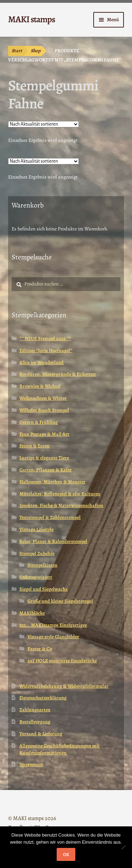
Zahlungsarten (35, 710)
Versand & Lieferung (41, 734)
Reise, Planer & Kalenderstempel (53, 541)
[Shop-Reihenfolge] (43, 124)
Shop (36, 51)
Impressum (31, 764)
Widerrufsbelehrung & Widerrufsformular (64, 686)
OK (66, 854)
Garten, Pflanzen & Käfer (46, 470)
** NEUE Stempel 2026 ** (45, 339)
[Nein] (123, 847)
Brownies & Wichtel (40, 386)
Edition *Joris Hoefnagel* (46, 351)
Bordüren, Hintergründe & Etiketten (58, 374)
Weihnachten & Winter (43, 398)
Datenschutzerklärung (43, 698)
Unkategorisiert (36, 577)
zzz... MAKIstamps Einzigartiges (53, 625)
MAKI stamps (32, 19)
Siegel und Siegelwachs (43, 589)
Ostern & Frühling (39, 422)
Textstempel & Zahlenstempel (50, 517)
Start (17, 51)
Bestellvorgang (35, 722)
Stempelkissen (42, 565)
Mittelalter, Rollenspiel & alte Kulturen (60, 494)
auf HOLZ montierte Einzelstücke (62, 661)
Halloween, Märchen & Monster (52, 482)
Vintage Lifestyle (36, 529)
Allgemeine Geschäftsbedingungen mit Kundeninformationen (59, 749)
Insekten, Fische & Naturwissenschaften (61, 505)
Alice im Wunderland (42, 363)
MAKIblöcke (32, 613)
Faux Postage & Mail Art (44, 434)
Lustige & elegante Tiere (44, 458)
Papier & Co (40, 649)
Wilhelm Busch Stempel (44, 410)
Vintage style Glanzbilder (53, 637)
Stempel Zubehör (37, 553)
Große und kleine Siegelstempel (60, 601)
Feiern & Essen (34, 446)
